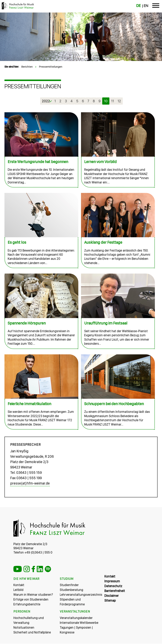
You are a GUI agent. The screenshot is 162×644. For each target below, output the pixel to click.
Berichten (27, 67)
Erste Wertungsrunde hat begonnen (38, 162)
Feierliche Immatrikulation (29, 404)
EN (146, 6)
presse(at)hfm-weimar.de (30, 484)
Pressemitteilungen (51, 67)
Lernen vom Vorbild (100, 162)
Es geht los (17, 242)
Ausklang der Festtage (103, 242)
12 (119, 101)
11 (113, 101)
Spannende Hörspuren (27, 323)
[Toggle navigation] (156, 6)
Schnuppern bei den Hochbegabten (114, 404)
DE (139, 6)
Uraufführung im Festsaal (106, 323)
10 (106, 101)
